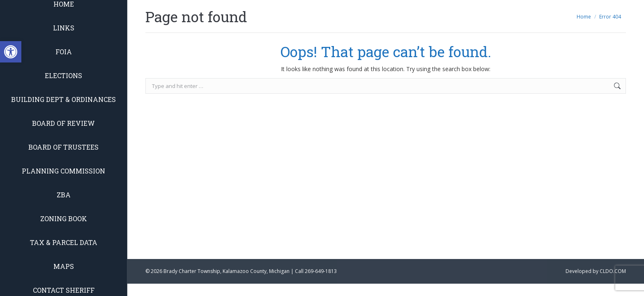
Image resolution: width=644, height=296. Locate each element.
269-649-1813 (321, 271)
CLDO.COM (613, 271)
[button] (11, 52)
